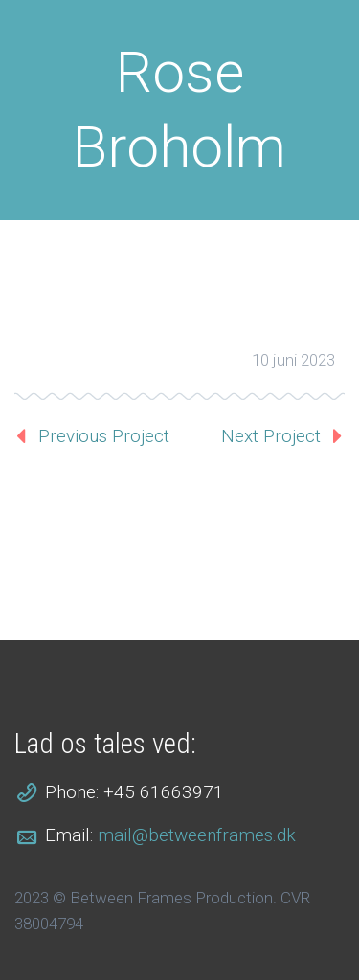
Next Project (271, 436)
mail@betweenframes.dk (197, 835)
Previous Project (104, 436)
